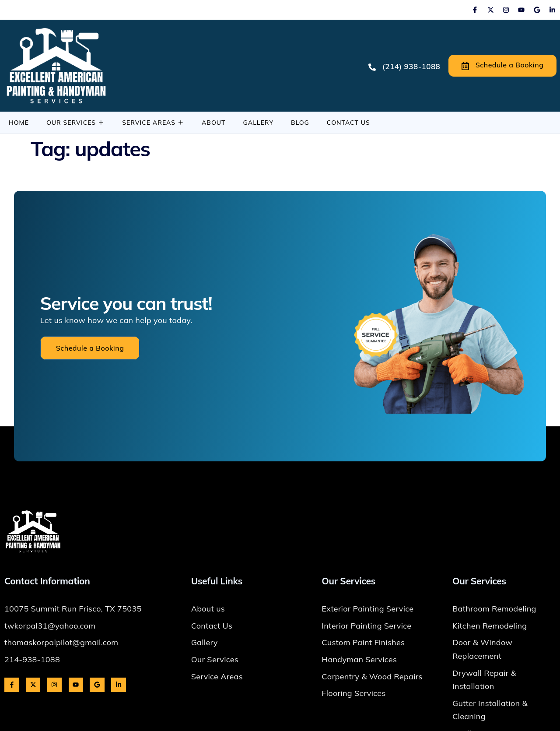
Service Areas (153, 123)
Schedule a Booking (503, 65)
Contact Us (348, 123)
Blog (300, 123)
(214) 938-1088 (404, 66)
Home (19, 123)
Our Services (75, 123)
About (214, 123)
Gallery (258, 123)
